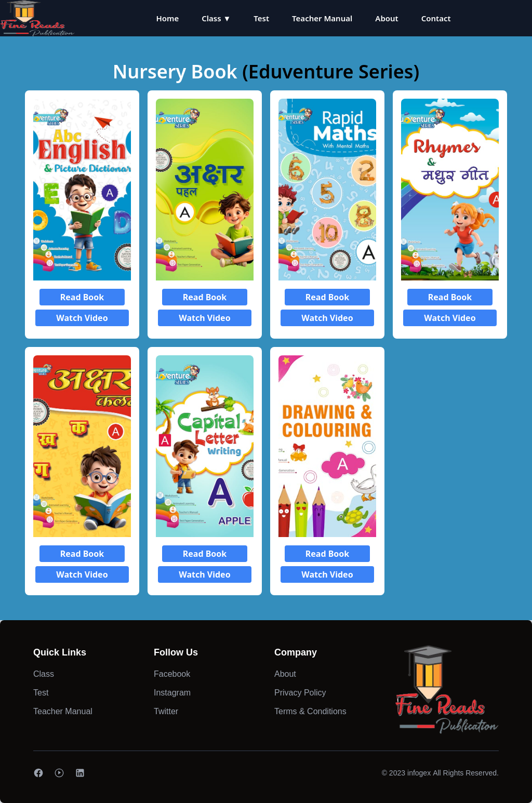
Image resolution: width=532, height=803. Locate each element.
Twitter (166, 711)
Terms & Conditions (310, 711)
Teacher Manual (322, 18)
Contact (436, 18)
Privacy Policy (300, 693)
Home (167, 18)
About (387, 18)
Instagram (172, 693)
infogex (419, 773)
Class (44, 674)
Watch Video (82, 318)
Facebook (172, 674)
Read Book (82, 297)
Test (261, 18)
